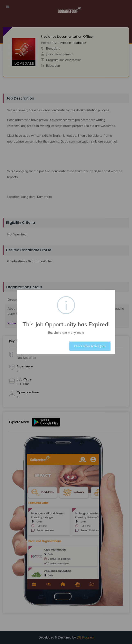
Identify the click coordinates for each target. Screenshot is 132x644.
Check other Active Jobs (90, 346)
